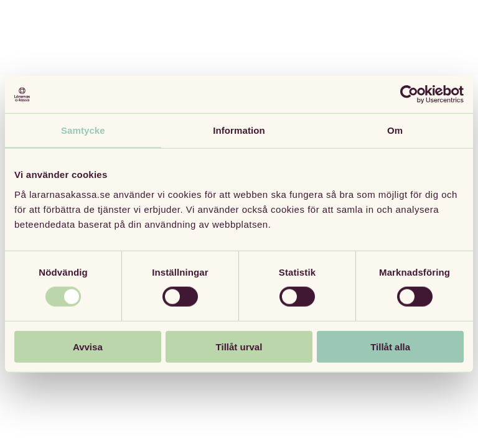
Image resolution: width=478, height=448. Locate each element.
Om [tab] (395, 130)
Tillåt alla (390, 346)
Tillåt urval (239, 346)
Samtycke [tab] (83, 130)
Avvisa (88, 346)
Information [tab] (239, 130)
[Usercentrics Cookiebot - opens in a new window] (409, 95)
